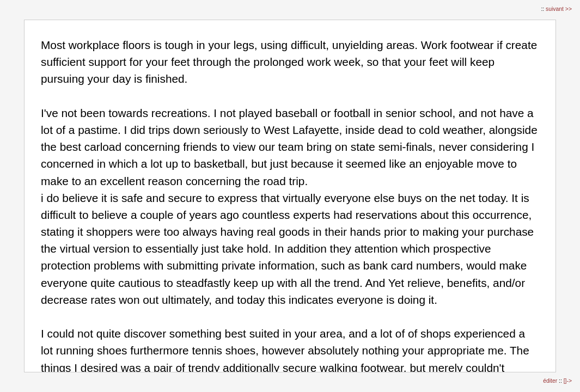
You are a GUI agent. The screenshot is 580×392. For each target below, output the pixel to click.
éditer (551, 381)
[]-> (568, 381)
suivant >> (559, 9)
